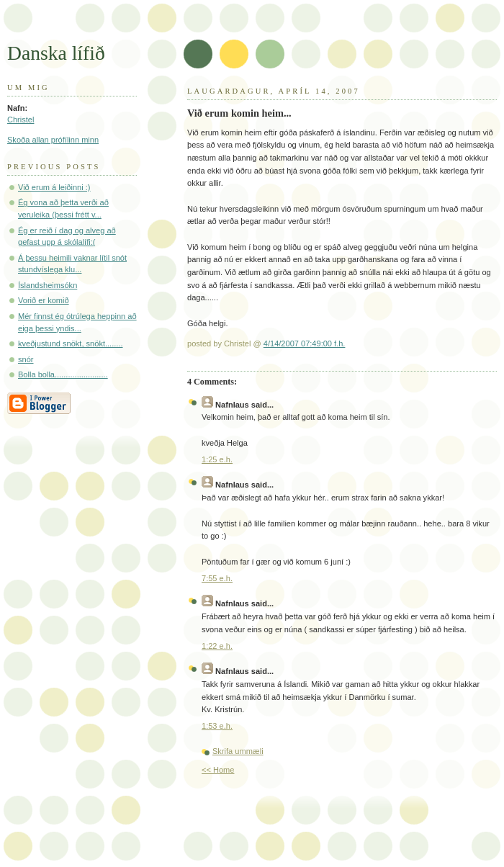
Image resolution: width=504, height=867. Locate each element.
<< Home (218, 770)
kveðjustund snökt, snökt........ (71, 343)
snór (26, 359)
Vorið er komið (44, 300)
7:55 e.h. (217, 578)
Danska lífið (56, 53)
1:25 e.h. (217, 459)
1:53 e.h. (217, 726)
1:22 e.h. (217, 646)
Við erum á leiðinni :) (54, 187)
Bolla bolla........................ (63, 374)
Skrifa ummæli (238, 751)
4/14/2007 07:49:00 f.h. (305, 343)
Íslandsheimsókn (48, 285)
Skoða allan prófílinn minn (53, 140)
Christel (21, 120)
